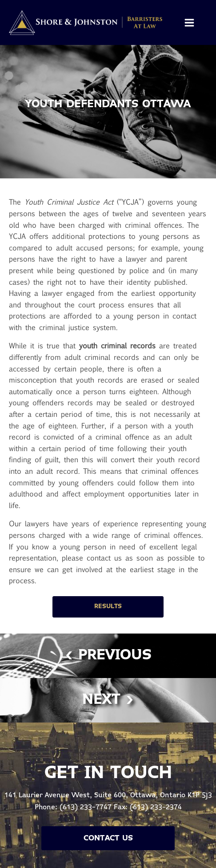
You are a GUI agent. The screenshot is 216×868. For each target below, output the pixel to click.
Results (108, 606)
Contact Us (108, 838)
